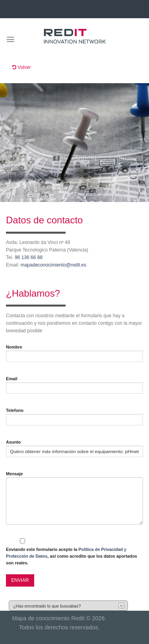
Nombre (14, 347)
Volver (22, 67)
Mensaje (15, 474)
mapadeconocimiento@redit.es (54, 265)
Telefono (15, 410)
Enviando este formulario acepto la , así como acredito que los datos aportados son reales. (72, 556)
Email (12, 379)
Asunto (13, 442)
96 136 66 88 (29, 257)
